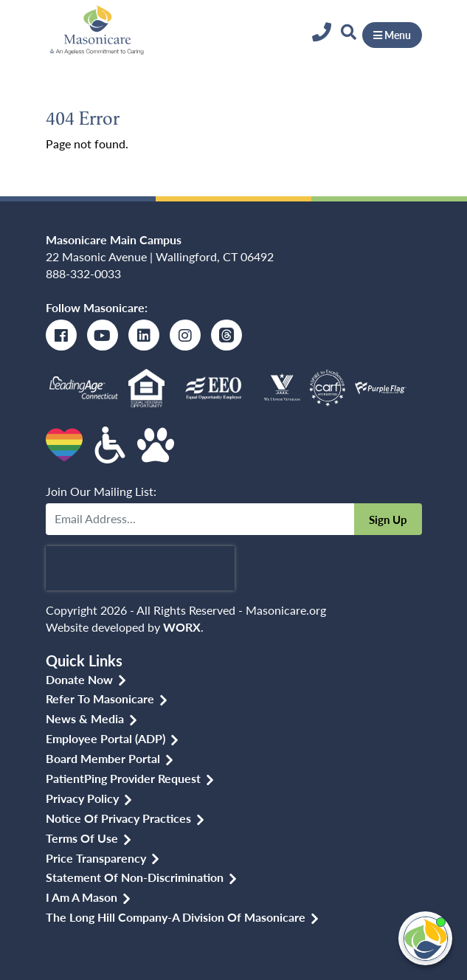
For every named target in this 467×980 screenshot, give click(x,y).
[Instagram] (185, 335)
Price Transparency (96, 858)
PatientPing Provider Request (123, 778)
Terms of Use (82, 838)
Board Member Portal (103, 758)
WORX (182, 627)
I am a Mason (82, 897)
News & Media (85, 718)
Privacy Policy (82, 798)
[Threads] (226, 335)
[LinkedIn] (144, 335)
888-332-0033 (83, 273)
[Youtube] (103, 335)
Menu (392, 35)
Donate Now (79, 679)
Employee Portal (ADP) (105, 738)
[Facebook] (61, 335)
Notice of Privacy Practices (118, 818)
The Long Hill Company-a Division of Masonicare (176, 917)
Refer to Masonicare (100, 698)
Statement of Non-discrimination (135, 877)
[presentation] (140, 568)
